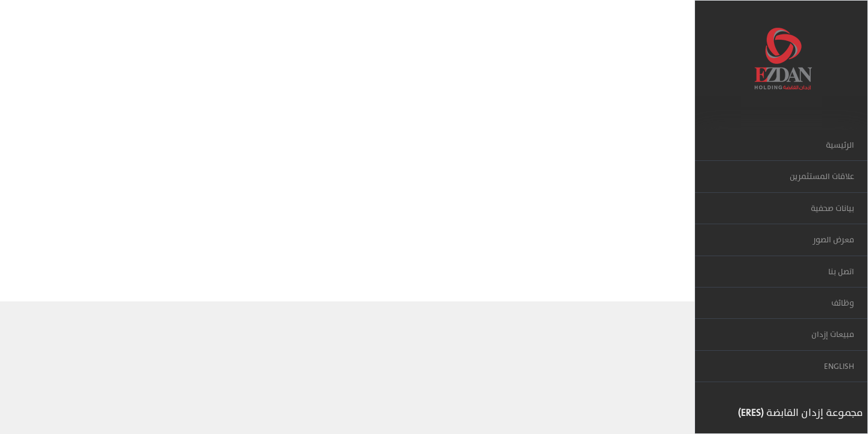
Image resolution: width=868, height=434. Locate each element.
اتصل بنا (841, 272)
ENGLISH (839, 366)
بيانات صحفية (832, 208)
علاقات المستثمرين (822, 176)
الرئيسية (840, 145)
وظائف (843, 303)
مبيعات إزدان (833, 334)
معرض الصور (833, 240)
